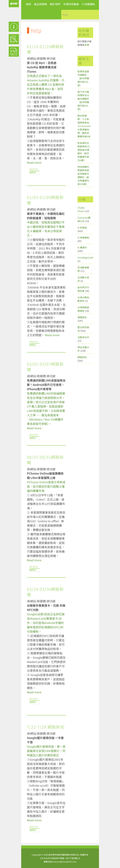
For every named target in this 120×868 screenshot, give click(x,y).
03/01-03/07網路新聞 (45, 367)
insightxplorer (35, 171)
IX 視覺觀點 (88, 4)
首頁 (29, 4)
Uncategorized (85, 257)
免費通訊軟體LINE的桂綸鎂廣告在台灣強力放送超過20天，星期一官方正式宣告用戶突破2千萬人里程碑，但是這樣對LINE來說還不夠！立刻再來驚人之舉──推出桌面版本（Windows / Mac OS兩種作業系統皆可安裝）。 (46, 409)
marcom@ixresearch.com (64, 862)
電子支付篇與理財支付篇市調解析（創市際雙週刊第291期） (83, 100)
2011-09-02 (34, 566)
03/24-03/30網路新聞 (45, 592)
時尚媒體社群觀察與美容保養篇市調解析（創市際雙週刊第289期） (83, 175)
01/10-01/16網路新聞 (45, 49)
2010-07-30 (34, 827)
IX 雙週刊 (82, 247)
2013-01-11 (34, 341)
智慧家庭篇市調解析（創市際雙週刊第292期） (83, 78)
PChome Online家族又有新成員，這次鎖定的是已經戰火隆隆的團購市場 (46, 486)
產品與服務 (40, 4)
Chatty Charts (81, 209)
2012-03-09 (34, 434)
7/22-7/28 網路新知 (46, 727)
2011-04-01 (34, 699)
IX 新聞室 (82, 228)
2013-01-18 (34, 169)
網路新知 (33, 172)
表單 (87, 45)
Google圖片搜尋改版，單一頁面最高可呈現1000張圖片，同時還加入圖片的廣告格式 (46, 751)
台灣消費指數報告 (83, 299)
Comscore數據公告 (84, 219)
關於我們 (55, 4)
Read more (34, 162)
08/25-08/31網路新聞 (45, 460)
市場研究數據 (71, 4)
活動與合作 (83, 337)
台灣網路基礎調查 (83, 309)
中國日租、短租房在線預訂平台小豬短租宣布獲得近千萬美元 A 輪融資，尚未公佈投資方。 (46, 229)
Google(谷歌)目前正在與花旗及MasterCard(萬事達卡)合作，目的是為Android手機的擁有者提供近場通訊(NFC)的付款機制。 (46, 623)
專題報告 (82, 317)
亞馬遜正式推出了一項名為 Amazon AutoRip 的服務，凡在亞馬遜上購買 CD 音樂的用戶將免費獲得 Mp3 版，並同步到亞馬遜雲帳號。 (46, 84)
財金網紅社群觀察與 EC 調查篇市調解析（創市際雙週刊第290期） (84, 152)
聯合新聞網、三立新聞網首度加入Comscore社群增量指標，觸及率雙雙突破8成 (84, 126)
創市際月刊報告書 (83, 289)
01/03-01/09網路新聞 (45, 200)
